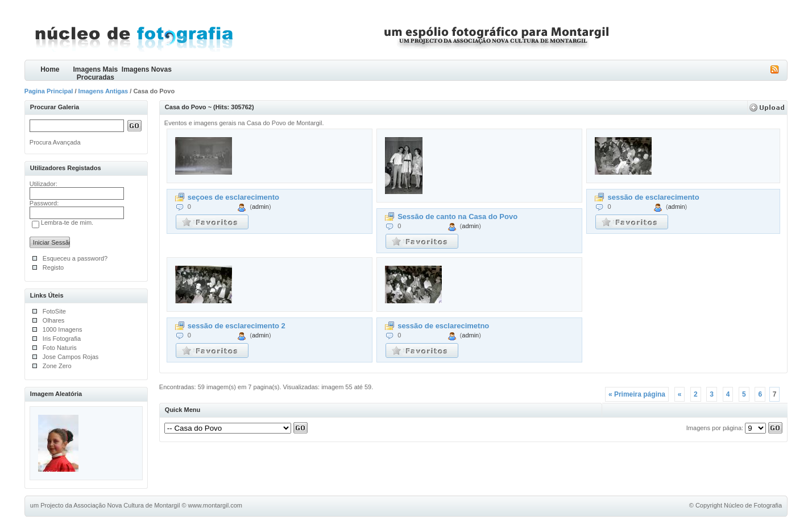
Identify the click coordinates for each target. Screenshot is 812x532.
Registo (53, 267)
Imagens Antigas (103, 91)
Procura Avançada (55, 142)
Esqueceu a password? (75, 258)
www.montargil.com (215, 505)
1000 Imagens (63, 329)
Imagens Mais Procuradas (95, 73)
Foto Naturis (60, 348)
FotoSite (54, 311)
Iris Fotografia (62, 339)
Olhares (54, 320)
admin (260, 207)
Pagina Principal (49, 91)
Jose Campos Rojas (71, 357)
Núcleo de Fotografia (753, 505)
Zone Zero (57, 366)
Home (50, 69)
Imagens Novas (147, 69)
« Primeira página (637, 394)
